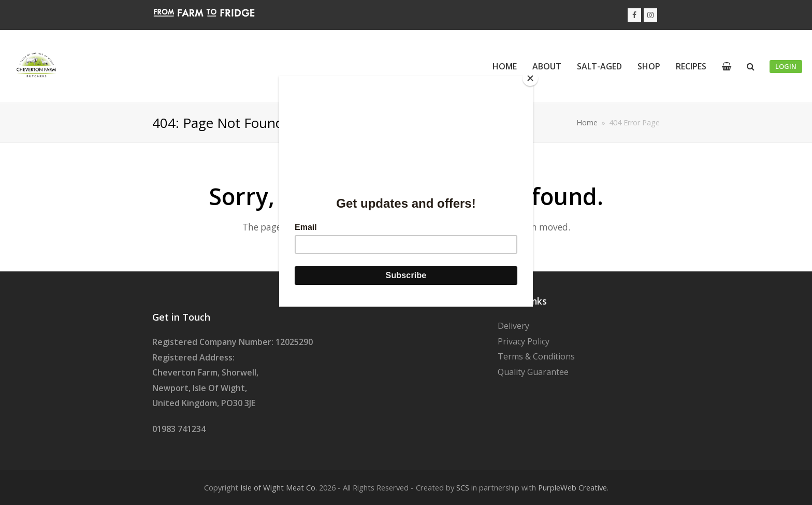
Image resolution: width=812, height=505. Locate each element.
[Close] (530, 78)
